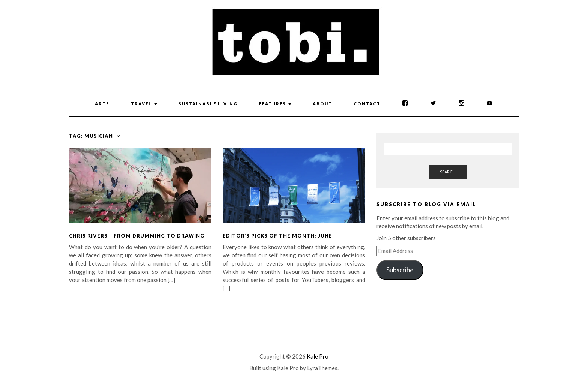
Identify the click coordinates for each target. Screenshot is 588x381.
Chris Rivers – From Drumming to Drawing (137, 236)
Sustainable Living (208, 104)
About (322, 104)
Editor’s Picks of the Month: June (277, 236)
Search (448, 172)
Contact (367, 104)
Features (275, 104)
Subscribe (400, 270)
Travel (144, 104)
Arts (102, 104)
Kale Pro (318, 356)
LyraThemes (322, 368)
